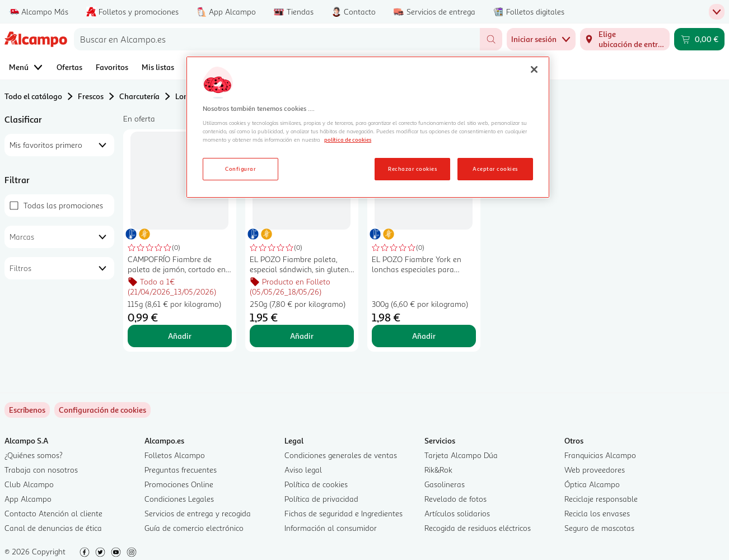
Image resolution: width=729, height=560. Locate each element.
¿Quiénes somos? (34, 455)
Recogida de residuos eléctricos (478, 528)
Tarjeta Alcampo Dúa (461, 455)
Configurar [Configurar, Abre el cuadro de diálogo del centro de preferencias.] (240, 169)
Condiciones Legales (179, 499)
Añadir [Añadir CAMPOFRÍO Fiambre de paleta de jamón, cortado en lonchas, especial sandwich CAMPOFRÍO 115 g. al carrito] (180, 336)
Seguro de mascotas (599, 528)
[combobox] (277, 39)
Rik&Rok (438, 470)
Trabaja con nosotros (41, 470)
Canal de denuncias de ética (53, 528)
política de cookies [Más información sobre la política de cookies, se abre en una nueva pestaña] (348, 139)
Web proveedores (595, 470)
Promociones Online (179, 484)
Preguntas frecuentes (181, 470)
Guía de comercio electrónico (194, 528)
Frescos (91, 96)
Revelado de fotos (455, 499)
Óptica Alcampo (592, 484)
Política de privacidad (321, 499)
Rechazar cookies (412, 169)
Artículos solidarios (457, 513)
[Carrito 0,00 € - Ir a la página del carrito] (699, 39)
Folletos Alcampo (175, 455)
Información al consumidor (331, 528)
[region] (368, 127)
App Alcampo (28, 499)
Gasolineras (445, 484)
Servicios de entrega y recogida (198, 513)
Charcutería (139, 96)
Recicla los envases (597, 513)
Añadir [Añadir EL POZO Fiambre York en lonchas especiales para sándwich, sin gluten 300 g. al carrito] (424, 336)
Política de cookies (316, 484)
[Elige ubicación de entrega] (625, 39)
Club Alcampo (29, 484)
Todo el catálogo (33, 96)
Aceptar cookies (495, 169)
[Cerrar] (534, 69)
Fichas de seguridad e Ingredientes (344, 513)
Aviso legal (303, 470)
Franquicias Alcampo (600, 455)
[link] (102, 410)
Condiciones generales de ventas (341, 455)
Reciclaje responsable (601, 499)
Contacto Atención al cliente (53, 513)
